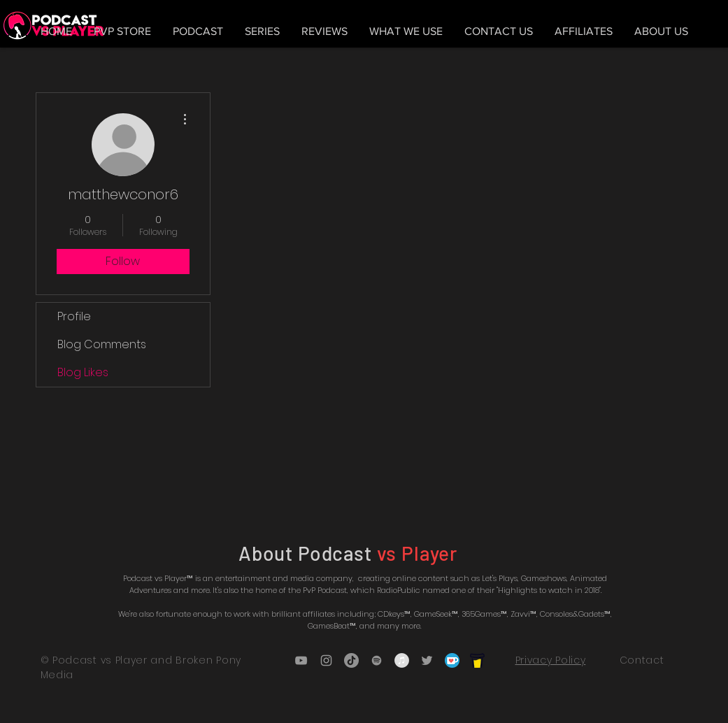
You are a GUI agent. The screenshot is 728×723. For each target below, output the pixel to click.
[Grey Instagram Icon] (326, 660)
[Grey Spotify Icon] (377, 660)
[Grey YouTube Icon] (301, 660)
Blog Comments (102, 344)
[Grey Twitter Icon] (427, 660)
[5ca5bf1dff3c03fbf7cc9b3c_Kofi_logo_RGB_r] (452, 660)
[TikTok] (351, 660)
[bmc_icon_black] (477, 660)
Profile (74, 316)
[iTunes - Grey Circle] (402, 660)
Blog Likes (83, 372)
